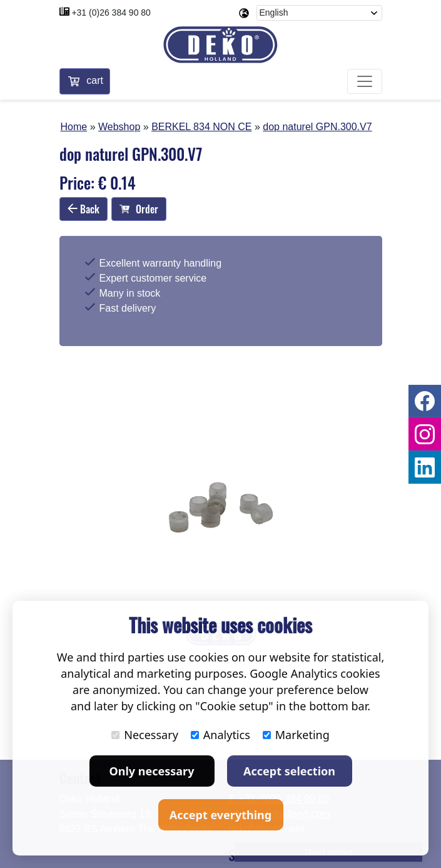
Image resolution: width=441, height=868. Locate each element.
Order (139, 209)
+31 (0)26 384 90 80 (111, 13)
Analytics (220, 735)
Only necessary (152, 771)
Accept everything (220, 815)
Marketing (296, 735)
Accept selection (289, 771)
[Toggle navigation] (365, 81)
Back (84, 209)
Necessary (145, 735)
